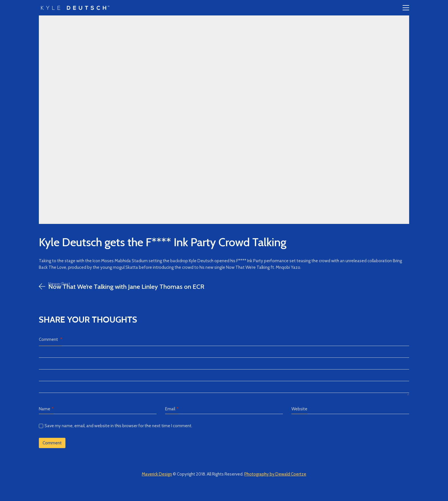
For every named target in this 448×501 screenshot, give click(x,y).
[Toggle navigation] (406, 8)
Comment (51, 339)
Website (299, 409)
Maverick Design (157, 474)
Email (172, 409)
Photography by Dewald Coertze (275, 474)
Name (46, 409)
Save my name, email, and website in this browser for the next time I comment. (118, 426)
